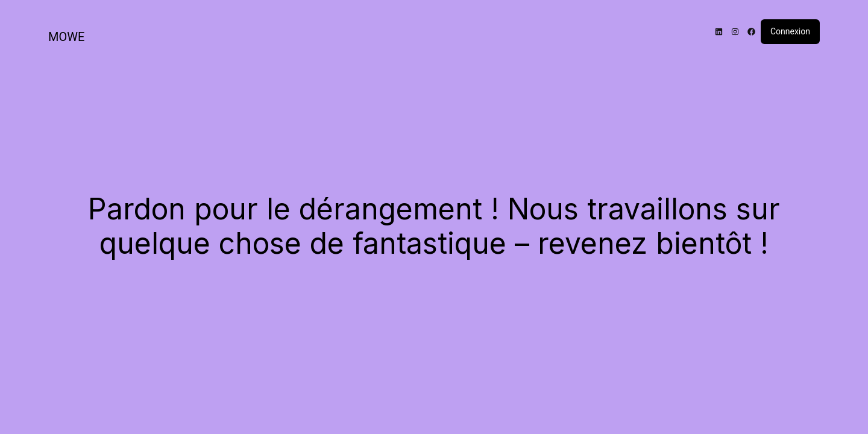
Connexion (790, 31)
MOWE (66, 37)
